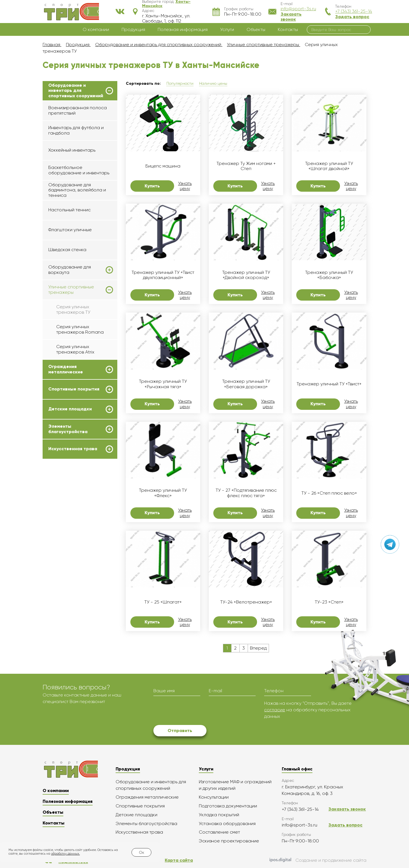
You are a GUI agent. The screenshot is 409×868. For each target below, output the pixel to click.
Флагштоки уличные (70, 230)
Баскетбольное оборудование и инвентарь (79, 170)
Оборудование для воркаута (70, 270)
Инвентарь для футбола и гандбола (76, 130)
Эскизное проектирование (229, 841)
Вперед (258, 648)
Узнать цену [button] (185, 186)
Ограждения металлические (66, 369)
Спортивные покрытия (74, 389)
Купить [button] (152, 186)
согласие (275, 710)
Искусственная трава (73, 449)
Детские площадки (70, 409)
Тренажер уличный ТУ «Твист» (329, 384)
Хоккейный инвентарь (72, 150)
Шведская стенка (67, 250)
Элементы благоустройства (68, 429)
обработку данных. (65, 854)
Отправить (180, 730)
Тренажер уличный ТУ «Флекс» (163, 493)
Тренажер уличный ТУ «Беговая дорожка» (246, 384)
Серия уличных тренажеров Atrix (75, 349)
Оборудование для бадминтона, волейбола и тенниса (77, 190)
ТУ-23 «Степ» (329, 602)
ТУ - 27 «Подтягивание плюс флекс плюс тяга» (246, 493)
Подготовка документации (228, 806)
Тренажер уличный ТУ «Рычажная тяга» (163, 384)
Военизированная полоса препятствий (78, 110)
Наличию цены (213, 83)
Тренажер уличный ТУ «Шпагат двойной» (329, 166)
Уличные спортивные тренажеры (71, 290)
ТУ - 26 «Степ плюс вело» (329, 493)
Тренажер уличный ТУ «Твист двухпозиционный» (163, 275)
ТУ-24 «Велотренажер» (246, 602)
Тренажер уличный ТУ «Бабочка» (329, 275)
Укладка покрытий (219, 815)
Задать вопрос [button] (352, 17)
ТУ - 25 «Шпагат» (163, 602)
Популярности (180, 83)
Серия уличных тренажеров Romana (80, 329)
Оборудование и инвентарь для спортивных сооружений (76, 91)
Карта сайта (179, 860)
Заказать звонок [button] (291, 17)
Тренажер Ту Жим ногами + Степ (246, 166)
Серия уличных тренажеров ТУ (73, 309)
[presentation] (197, 711)
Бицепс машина (163, 166)
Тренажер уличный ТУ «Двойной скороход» (246, 275)
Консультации (214, 797)
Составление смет (219, 832)
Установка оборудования (227, 823)
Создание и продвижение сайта (318, 860)
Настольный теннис (69, 210)
